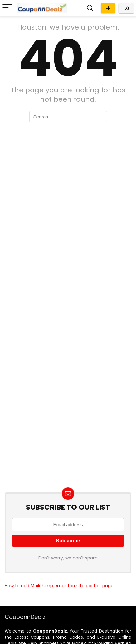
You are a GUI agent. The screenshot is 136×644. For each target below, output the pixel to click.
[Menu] (7, 8)
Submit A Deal (108, 8)
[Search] (90, 8)
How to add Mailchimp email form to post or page (59, 586)
